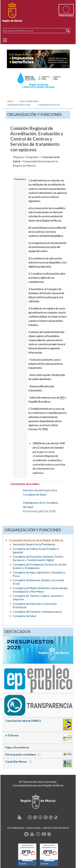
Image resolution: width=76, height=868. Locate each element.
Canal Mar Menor (19, 762)
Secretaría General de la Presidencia (34, 544)
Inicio (10, 101)
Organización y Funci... (20, 105)
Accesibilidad (16, 828)
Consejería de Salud (49, 105)
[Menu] (5, 40)
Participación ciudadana (24, 754)
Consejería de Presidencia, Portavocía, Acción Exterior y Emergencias (40, 566)
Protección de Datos (56, 828)
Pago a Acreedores (17, 747)
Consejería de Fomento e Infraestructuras (37, 612)
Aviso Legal (34, 828)
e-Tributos (12, 735)
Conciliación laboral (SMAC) (23, 721)
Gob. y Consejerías (29, 101)
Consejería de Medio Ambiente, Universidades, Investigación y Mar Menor (40, 590)
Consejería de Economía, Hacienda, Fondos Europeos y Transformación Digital (38, 558)
